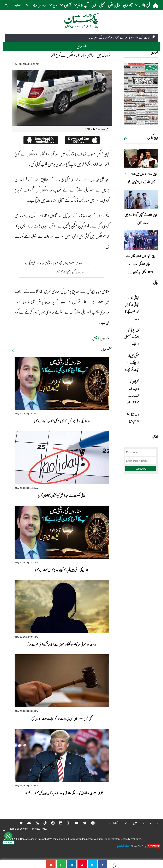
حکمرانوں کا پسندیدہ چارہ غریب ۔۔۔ (134, 388)
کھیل (102, 5)
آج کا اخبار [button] (143, 5)
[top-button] (4, 830)
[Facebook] (91, 823)
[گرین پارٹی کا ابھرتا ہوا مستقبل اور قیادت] (149, 336)
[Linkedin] (58, 823)
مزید (14, 350)
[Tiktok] (43, 823)
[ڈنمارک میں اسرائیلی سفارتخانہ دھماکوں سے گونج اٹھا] (103, 864)
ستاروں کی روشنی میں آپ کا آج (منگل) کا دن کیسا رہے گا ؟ (62, 421)
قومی (94, 5)
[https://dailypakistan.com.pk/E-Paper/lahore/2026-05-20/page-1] (141, 94)
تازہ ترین (128, 5)
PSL (27, 5)
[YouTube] (74, 823)
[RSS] (35, 823)
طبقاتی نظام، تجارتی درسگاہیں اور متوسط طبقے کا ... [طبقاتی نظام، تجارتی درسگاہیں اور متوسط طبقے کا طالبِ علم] (132, 308)
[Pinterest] (51, 823)
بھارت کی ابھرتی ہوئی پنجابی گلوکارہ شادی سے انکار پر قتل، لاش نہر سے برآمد (62, 644)
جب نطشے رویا (133, 414)
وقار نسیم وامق (134, 421)
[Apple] (19, 823)
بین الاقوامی (98, 338)
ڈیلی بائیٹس (114, 5)
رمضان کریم (39, 5)
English (17, 5)
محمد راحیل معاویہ (133, 402)
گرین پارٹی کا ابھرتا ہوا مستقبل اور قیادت (132, 337)
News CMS (137, 846)
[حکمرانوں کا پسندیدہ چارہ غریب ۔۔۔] (149, 388)
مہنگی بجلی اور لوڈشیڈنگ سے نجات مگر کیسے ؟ (132, 363)
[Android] (27, 823)
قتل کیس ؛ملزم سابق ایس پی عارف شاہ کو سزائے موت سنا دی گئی (62, 719)
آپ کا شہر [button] (81, 5)
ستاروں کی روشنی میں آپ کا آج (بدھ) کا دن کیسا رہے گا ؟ (62, 570)
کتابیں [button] (65, 5)
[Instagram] (66, 823)
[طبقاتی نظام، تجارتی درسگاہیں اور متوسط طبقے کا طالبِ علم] (149, 304)
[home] (156, 6)
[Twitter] (83, 823)
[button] (7, 5)
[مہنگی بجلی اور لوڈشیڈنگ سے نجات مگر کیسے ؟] (149, 362)
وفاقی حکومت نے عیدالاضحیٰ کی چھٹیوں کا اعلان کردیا (62, 495)
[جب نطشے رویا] (149, 420)
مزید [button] (53, 5)
